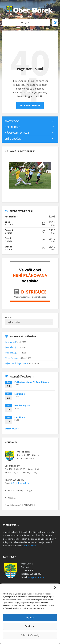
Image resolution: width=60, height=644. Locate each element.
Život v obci (12, 121)
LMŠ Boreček (13, 139)
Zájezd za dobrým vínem (17, 363)
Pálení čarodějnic (13, 358)
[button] (55, 588)
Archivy (8, 317)
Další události (12, 429)
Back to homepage (30, 105)
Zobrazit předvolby (30, 635)
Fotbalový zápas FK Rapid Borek (32, 382)
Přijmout (30, 617)
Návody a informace (17, 133)
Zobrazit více (30, 546)
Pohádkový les (22, 406)
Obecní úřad (12, 127)
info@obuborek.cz (20, 483)
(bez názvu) (10, 342)
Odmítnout (30, 626)
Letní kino (20, 394)
